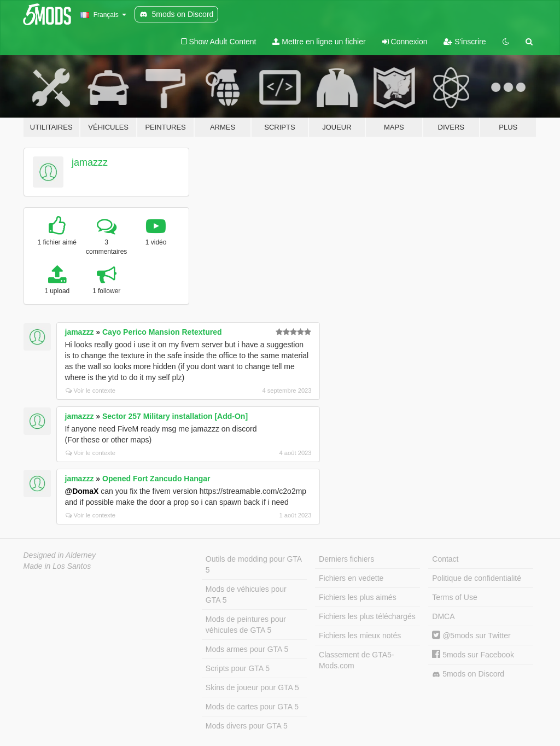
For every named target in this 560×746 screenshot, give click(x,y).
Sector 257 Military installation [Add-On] (175, 416)
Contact (445, 559)
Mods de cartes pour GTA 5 (252, 707)
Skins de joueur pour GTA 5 (252, 687)
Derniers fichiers (346, 559)
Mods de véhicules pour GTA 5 (246, 595)
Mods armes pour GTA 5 (247, 649)
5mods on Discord (468, 674)
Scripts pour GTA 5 (238, 668)
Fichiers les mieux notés (360, 636)
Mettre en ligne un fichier (319, 42)
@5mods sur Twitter (471, 636)
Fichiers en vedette (351, 578)
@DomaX (82, 491)
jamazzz (90, 162)
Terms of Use (454, 597)
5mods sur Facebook (473, 655)
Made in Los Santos (57, 566)
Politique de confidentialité (477, 578)
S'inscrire (465, 42)
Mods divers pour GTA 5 (247, 726)
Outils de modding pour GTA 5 (254, 564)
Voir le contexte (91, 391)
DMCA (443, 616)
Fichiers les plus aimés (358, 597)
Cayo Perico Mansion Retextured (162, 332)
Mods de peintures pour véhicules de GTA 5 (246, 625)
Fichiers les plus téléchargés (367, 616)
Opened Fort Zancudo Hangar (156, 479)
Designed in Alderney (60, 555)
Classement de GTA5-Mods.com (356, 660)
